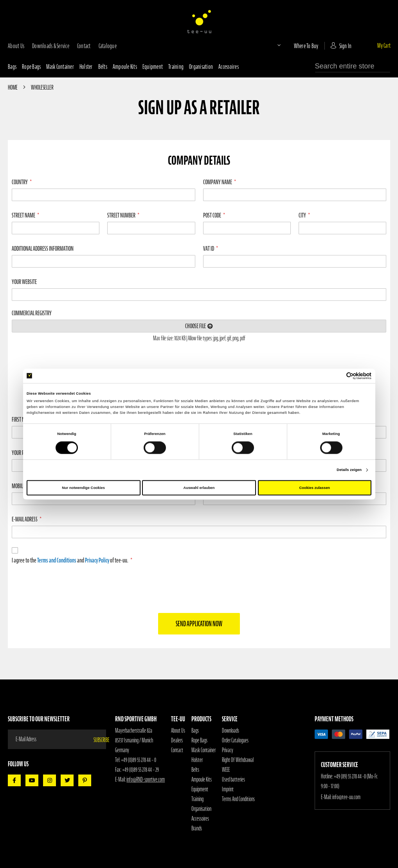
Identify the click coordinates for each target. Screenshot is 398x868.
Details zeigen (349, 470)
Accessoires (229, 66)
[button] (272, 45)
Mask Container (204, 750)
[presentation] (199, 588)
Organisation (201, 66)
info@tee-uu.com (346, 797)
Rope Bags (199, 740)
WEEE (226, 770)
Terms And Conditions (238, 799)
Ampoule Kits (125, 66)
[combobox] (353, 66)
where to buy (306, 46)
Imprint (228, 789)
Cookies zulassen (315, 488)
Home (13, 87)
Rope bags (31, 66)
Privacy (228, 750)
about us (16, 46)
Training (176, 66)
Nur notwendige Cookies (83, 488)
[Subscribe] (100, 739)
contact (84, 46)
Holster (86, 66)
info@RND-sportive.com (146, 780)
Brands (197, 828)
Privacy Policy (97, 560)
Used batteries (233, 780)
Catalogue (108, 46)
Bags (12, 66)
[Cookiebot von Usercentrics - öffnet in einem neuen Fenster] (337, 376)
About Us (178, 731)
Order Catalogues (235, 740)
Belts (103, 66)
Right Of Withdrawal (238, 760)
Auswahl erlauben (199, 488)
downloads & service (51, 46)
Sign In (346, 46)
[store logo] (199, 22)
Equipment (153, 66)
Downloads (231, 731)
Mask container (60, 66)
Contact (177, 750)
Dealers (177, 740)
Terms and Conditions (57, 560)
